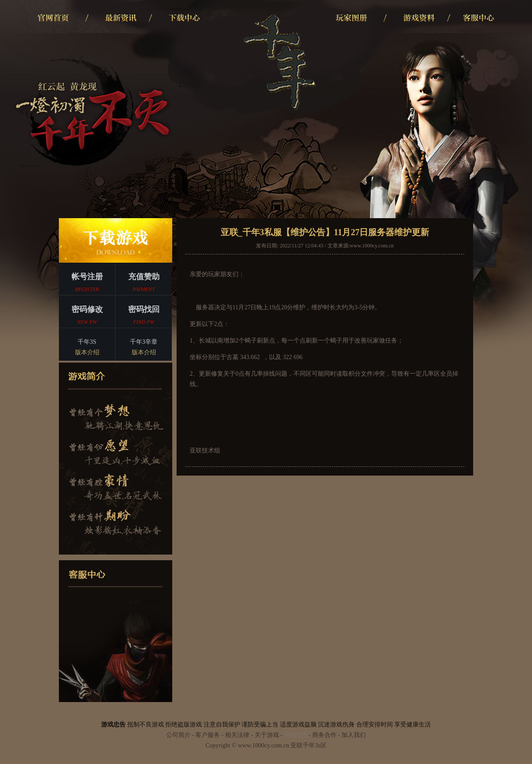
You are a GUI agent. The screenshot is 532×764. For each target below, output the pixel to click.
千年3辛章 (144, 348)
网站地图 (296, 735)
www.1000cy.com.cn (372, 246)
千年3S (87, 348)
